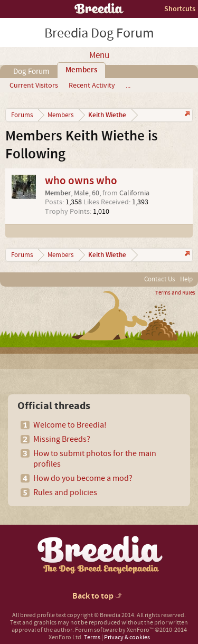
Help (186, 279)
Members (81, 70)
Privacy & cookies (127, 637)
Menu (99, 55)
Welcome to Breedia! (70, 425)
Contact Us (159, 279)
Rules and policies (65, 493)
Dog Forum (31, 72)
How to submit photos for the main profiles (95, 459)
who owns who (81, 181)
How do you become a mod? (83, 478)
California (134, 193)
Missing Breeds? (62, 439)
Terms (92, 637)
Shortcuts (180, 9)
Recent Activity (92, 86)
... (128, 86)
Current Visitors (34, 86)
